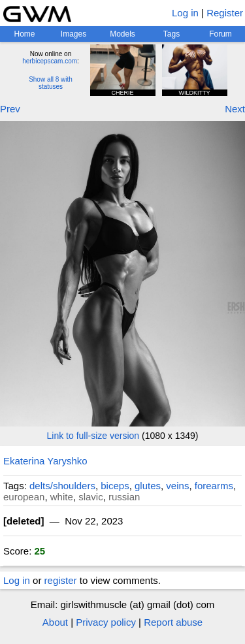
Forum (220, 34)
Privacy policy (106, 622)
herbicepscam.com (50, 61)
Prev (10, 109)
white (62, 497)
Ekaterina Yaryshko (45, 461)
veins (177, 486)
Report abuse (173, 622)
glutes (148, 486)
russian (124, 497)
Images (73, 34)
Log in (185, 13)
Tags (171, 34)
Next (235, 109)
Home (24, 34)
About (55, 622)
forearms (214, 486)
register (61, 580)
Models (122, 34)
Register (225, 13)
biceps (115, 486)
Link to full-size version (93, 436)
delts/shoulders (62, 486)
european (24, 497)
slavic (91, 497)
